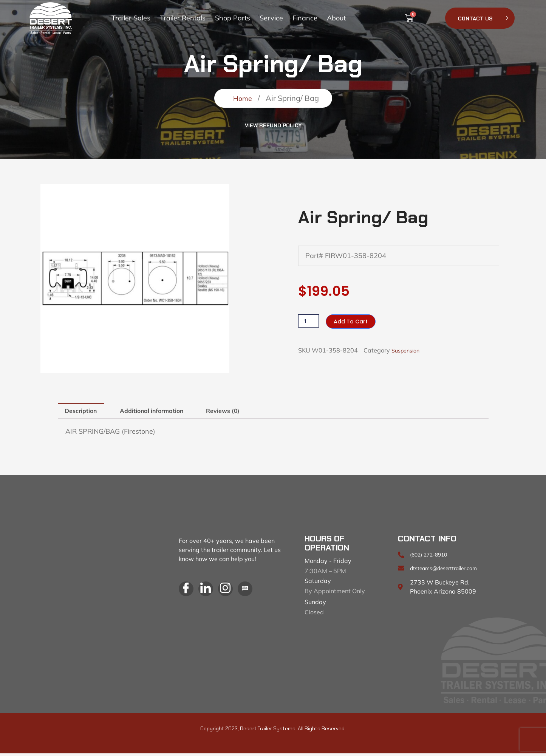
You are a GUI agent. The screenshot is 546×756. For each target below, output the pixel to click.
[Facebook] (187, 593)
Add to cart (353, 321)
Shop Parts (233, 18)
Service (271, 18)
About (336, 18)
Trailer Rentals (183, 18)
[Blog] (254, 593)
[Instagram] (232, 593)
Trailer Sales (131, 18)
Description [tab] (84, 412)
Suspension (408, 351)
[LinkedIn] (210, 593)
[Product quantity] (309, 321)
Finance (305, 18)
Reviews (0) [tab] (247, 412)
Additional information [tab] (166, 412)
